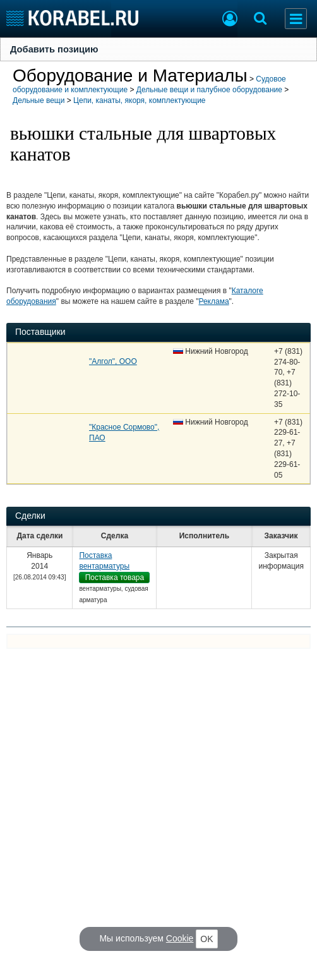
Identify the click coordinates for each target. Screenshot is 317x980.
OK (206, 939)
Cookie (180, 938)
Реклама (213, 301)
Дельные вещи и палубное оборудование (209, 90)
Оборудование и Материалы (130, 76)
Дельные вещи (39, 100)
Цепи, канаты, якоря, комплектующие (139, 100)
